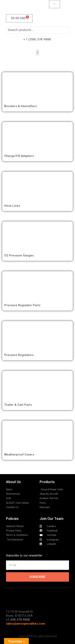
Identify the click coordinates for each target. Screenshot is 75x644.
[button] (37, 53)
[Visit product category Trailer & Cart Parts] (37, 387)
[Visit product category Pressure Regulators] (37, 337)
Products (47, 482)
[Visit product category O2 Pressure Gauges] (37, 238)
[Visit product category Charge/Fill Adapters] (37, 138)
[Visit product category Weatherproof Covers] (37, 437)
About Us (13, 482)
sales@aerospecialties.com (25, 624)
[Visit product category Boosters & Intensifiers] (37, 89)
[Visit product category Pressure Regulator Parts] (37, 288)
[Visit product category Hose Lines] (37, 188)
